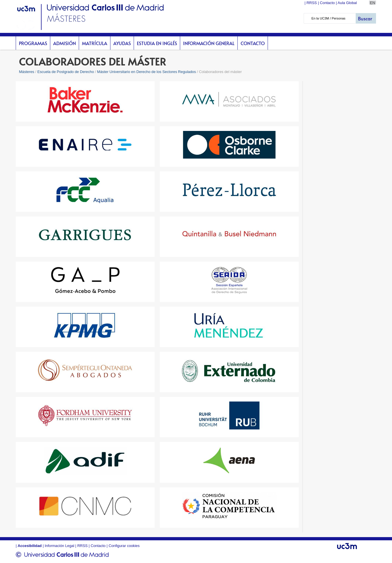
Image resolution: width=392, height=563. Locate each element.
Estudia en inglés (157, 43)
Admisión (65, 43)
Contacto (253, 43)
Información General (209, 43)
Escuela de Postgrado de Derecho (66, 72)
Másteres (27, 72)
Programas (33, 43)
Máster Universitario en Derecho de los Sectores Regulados (146, 72)
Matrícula (95, 43)
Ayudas (122, 43)
